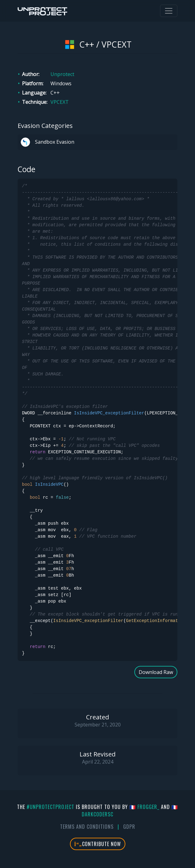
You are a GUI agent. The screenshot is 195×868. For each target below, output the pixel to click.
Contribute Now (98, 844)
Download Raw (156, 672)
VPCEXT (60, 102)
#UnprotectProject (50, 807)
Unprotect (62, 74)
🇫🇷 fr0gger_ (144, 807)
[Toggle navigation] (169, 11)
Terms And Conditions (87, 827)
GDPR (129, 827)
